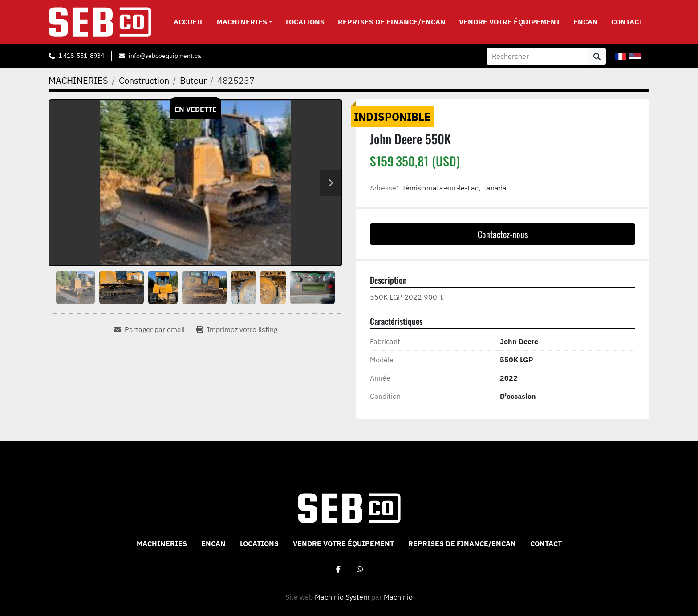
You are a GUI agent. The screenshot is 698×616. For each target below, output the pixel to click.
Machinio (398, 597)
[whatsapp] (360, 569)
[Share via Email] (149, 329)
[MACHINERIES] (78, 80)
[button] (245, 22)
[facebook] (338, 569)
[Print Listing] (237, 329)
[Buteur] (193, 80)
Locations (305, 22)
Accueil (189, 22)
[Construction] (144, 80)
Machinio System (342, 597)
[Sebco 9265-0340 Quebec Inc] (349, 507)
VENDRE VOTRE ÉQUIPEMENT (509, 22)
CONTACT (627, 22)
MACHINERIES (242, 22)
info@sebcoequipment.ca (165, 56)
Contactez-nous (503, 234)
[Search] (537, 56)
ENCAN (586, 22)
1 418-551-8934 (81, 56)
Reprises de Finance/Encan (392, 22)
